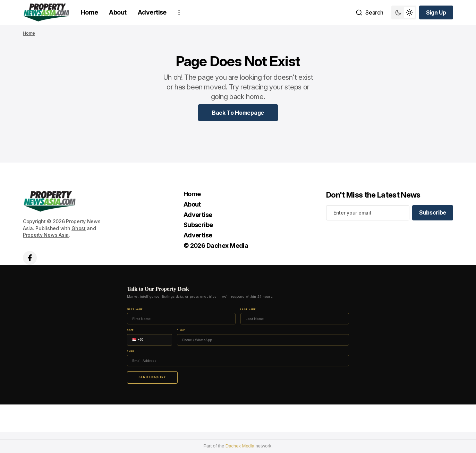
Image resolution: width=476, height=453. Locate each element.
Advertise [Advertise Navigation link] (152, 12)
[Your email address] (368, 213)
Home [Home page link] (29, 33)
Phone (181, 330)
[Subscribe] (433, 213)
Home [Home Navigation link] (90, 12)
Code (130, 330)
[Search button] (369, 12)
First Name (135, 310)
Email (131, 352)
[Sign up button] (436, 12)
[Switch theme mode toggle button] (404, 12)
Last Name (248, 310)
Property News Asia (46, 235)
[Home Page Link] (238, 113)
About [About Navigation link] (118, 12)
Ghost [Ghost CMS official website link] (79, 228)
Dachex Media (240, 446)
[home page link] (46, 12)
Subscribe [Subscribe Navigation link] (198, 225)
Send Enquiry (152, 377)
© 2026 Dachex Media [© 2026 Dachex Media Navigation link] (216, 246)
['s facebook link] (30, 258)
